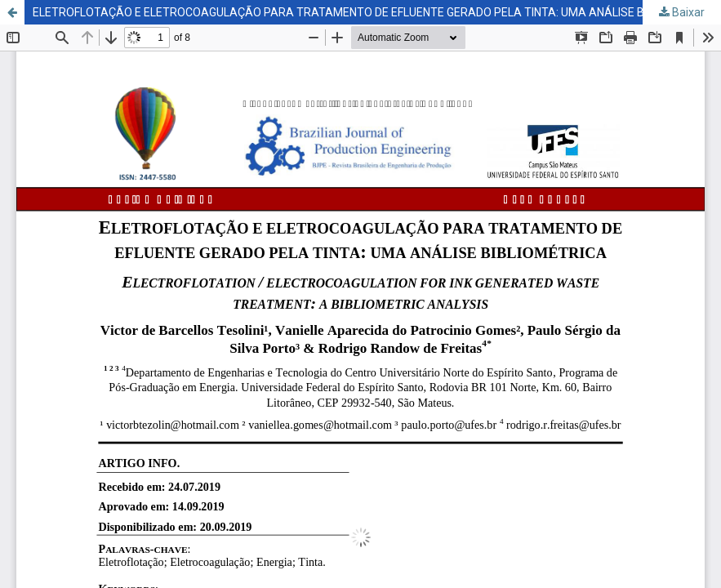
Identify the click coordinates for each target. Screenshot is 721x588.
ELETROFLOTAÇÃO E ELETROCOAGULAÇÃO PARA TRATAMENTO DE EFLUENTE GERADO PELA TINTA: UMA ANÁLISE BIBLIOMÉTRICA (376, 12)
